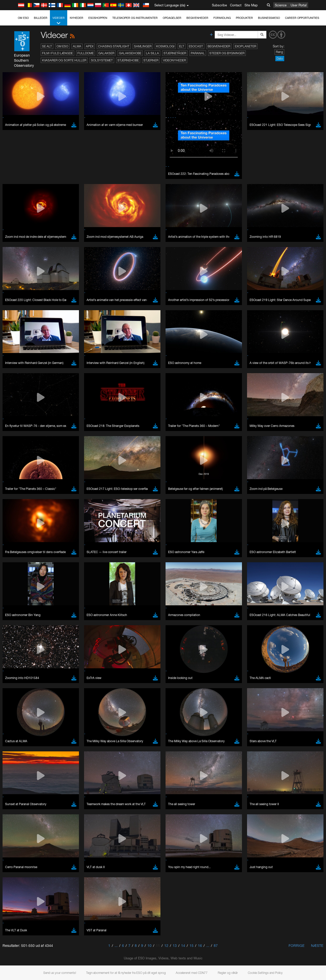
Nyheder (77, 18)
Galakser (106, 53)
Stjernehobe (128, 60)
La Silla (152, 53)
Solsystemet (102, 60)
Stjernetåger (175, 53)
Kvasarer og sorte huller (64, 60)
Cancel (41, 925)
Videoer (59, 21)
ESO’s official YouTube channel (120, 747)
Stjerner (151, 60)
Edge (19, 840)
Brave (19, 831)
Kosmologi (165, 46)
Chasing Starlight (114, 46)
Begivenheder (197, 18)
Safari (19, 850)
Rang (279, 52)
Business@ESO (269, 18)
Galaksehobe (130, 53)
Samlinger (143, 46)
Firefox (20, 845)
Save (16, 925)
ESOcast (196, 46)
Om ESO (23, 18)
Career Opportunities (302, 18)
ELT (182, 46)
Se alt (47, 46)
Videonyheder (174, 60)
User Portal (299, 5)
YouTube (11, 747)
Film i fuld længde (57, 53)
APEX (90, 46)
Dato (280, 58)
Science (281, 5)
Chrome (21, 836)
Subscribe (219, 5)
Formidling (222, 18)
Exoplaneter (246, 46)
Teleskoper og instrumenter (135, 18)
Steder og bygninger (227, 53)
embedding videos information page (292, 752)
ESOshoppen (98, 18)
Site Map (251, 5)
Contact (236, 5)
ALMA (77, 46)
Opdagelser (172, 18)
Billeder (41, 18)
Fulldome (86, 53)
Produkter (244, 18)
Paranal (198, 53)
